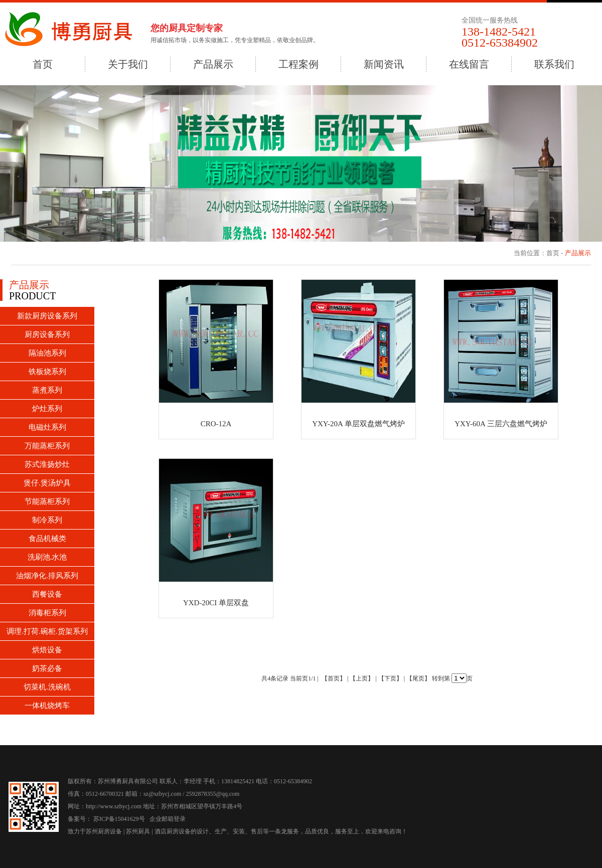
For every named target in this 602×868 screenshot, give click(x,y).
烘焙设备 (47, 650)
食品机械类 (47, 539)
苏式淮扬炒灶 (47, 464)
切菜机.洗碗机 (47, 687)
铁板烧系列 (47, 372)
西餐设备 (47, 594)
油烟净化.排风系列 (47, 576)
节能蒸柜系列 (47, 501)
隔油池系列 (47, 353)
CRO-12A (216, 424)
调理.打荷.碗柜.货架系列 (47, 631)
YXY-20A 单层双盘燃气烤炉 (358, 424)
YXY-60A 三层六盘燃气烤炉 (501, 424)
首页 (43, 64)
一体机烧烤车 (47, 706)
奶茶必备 (47, 668)
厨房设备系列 (47, 334)
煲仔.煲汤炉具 (47, 483)
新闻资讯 (384, 64)
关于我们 (128, 64)
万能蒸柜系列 (47, 446)
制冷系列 (47, 520)
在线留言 (469, 64)
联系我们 (554, 64)
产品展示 (213, 64)
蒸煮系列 (47, 390)
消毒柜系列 (47, 613)
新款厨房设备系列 (47, 316)
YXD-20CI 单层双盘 (216, 603)
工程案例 (298, 64)
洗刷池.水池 (47, 557)
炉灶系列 (47, 409)
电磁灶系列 (47, 427)
